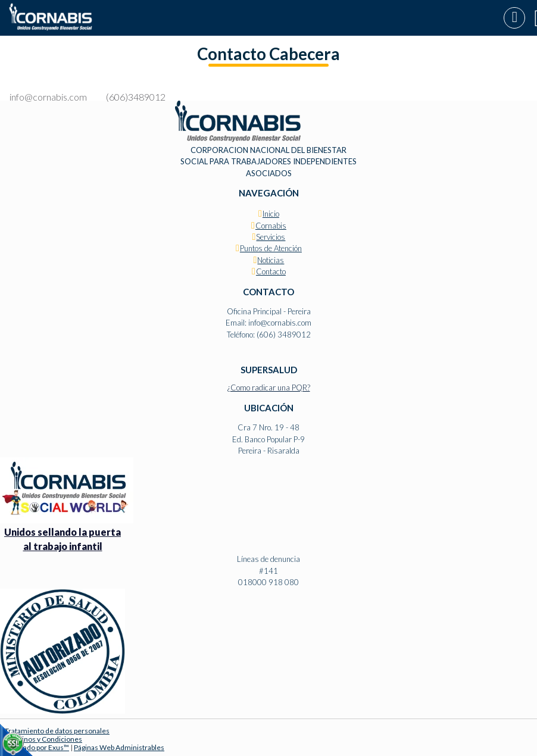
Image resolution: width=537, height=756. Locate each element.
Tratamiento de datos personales (57, 731)
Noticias (271, 260)
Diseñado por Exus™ (37, 747)
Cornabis (271, 226)
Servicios (271, 237)
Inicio (271, 214)
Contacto (271, 271)
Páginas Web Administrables (119, 747)
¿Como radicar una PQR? (269, 388)
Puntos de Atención (271, 248)
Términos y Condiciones (43, 739)
